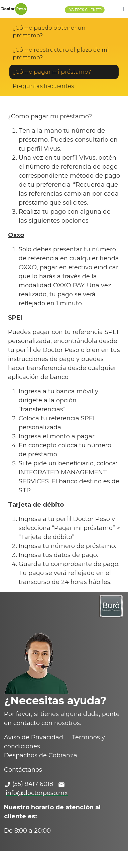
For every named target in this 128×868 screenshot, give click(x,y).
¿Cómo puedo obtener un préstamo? (49, 32)
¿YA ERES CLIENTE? (85, 10)
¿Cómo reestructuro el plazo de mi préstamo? (61, 54)
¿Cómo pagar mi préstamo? (52, 72)
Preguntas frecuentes (43, 86)
